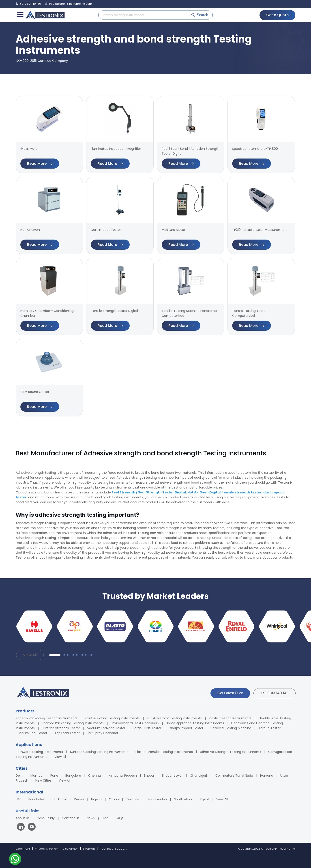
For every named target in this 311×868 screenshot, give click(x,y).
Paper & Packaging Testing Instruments (47, 718)
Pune (54, 776)
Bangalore (73, 776)
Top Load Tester (67, 733)
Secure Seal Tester (33, 733)
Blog (105, 818)
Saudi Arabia (157, 799)
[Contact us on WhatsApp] (15, 860)
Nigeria (96, 799)
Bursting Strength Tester (61, 728)
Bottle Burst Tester (147, 728)
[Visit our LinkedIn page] (22, 827)
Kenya (79, 799)
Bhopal (149, 776)
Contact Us (71, 818)
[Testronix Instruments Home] (45, 15)
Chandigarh (199, 776)
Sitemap (89, 849)
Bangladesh (38, 799)
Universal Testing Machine (231, 728)
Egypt (205, 799)
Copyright (23, 849)
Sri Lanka (60, 799)
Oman (114, 799)
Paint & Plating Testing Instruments (112, 718)
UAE (18, 799)
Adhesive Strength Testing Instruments (231, 752)
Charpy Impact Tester (186, 728)
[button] (55, 655)
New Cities (43, 780)
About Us (23, 818)
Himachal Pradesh (123, 776)
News (91, 818)
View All (30, 655)
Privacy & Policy (46, 849)
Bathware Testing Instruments (39, 752)
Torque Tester (269, 728)
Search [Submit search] (200, 15)
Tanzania (133, 799)
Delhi (19, 776)
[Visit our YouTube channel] (32, 827)
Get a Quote (277, 15)
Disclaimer (70, 849)
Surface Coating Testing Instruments (99, 752)
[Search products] (144, 15)
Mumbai (37, 776)
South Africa (184, 799)
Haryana (267, 776)
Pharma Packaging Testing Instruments (73, 723)
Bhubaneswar (172, 776)
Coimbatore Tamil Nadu (234, 776)
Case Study (46, 818)
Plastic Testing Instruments (230, 718)
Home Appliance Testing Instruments (195, 723)
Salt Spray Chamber (103, 733)
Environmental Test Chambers (135, 723)
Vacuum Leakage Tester (106, 728)
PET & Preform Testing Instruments (174, 718)
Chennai (95, 776)
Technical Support (113, 849)
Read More (40, 164)
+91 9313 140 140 (275, 693)
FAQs (119, 818)
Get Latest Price (230, 693)
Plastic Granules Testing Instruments (164, 752)
